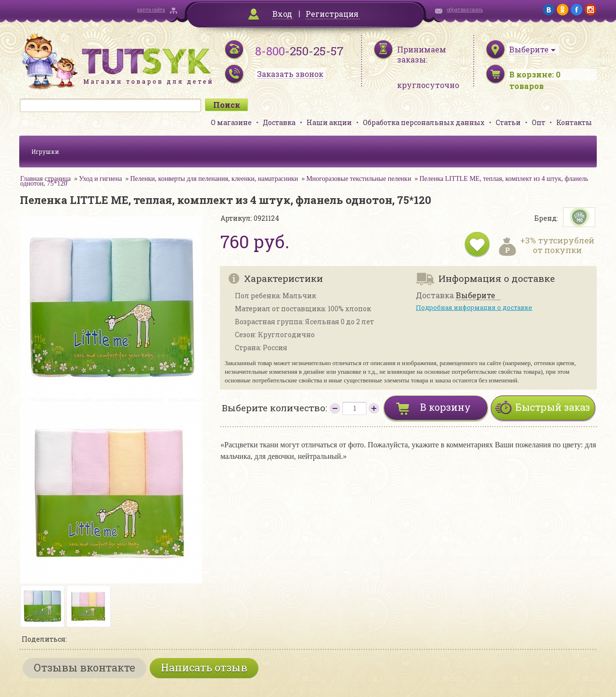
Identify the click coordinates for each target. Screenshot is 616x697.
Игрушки (45, 152)
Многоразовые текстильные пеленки (359, 179)
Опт (539, 122)
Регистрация (332, 14)
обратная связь (465, 10)
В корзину (445, 407)
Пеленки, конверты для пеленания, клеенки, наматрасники (214, 179)
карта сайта (151, 10)
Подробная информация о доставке (474, 307)
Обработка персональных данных (424, 122)
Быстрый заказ (553, 407)
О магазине (231, 122)
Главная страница (45, 179)
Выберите (475, 296)
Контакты (574, 122)
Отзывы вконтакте (84, 667)
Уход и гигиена (101, 179)
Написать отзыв (204, 667)
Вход (282, 14)
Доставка (279, 122)
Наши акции (329, 122)
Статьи (508, 122)
